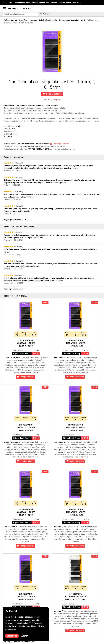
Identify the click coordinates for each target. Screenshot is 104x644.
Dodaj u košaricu (52, 94)
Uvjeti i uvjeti (7, 642)
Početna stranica (11, 20)
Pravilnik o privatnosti (22, 642)
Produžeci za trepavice (28, 20)
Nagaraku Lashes (26, 343)
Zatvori (25, 636)
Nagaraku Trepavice (76, 597)
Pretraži (44, 14)
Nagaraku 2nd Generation (69, 20)
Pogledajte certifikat (59, 144)
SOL (34, 642)
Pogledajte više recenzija (15, 220)
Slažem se (12, 636)
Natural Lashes (19, 9)
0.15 (83, 20)
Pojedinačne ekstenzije (48, 20)
